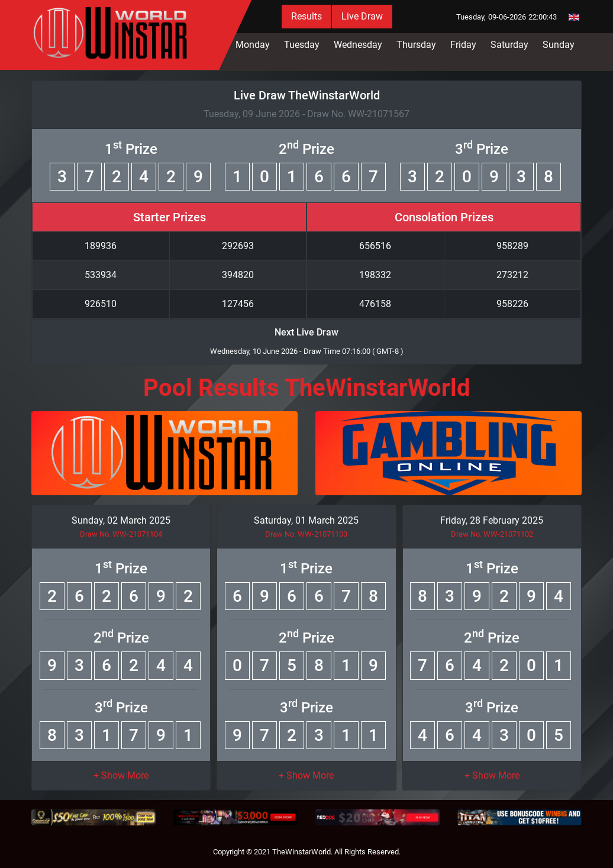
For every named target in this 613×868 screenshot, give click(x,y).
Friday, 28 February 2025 (492, 520)
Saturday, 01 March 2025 (306, 520)
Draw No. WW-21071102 (492, 534)
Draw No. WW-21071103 (306, 534)
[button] (121, 775)
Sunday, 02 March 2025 (121, 520)
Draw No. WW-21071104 (121, 534)
